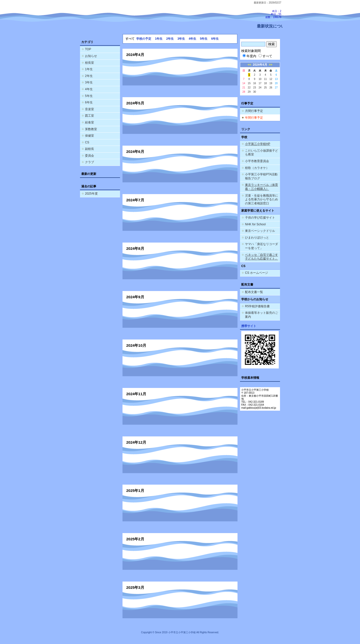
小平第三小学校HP (258, 144)
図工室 (89, 116)
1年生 (89, 69)
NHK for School (255, 224)
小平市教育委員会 (257, 161)
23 (255, 88)
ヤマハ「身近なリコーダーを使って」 (261, 246)
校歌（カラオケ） (257, 168)
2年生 (89, 76)
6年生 (89, 102)
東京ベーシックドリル (260, 231)
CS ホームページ (256, 273)
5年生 (89, 96)
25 (265, 88)
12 (271, 79)
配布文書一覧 (254, 292)
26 (271, 88)
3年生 (89, 82)
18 (265, 83)
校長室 (89, 63)
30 (255, 92)
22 (249, 88)
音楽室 (89, 109)
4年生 (89, 89)
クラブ (89, 162)
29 (249, 92)
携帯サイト (249, 326)
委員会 (89, 156)
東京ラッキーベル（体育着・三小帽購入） (261, 187)
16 (255, 83)
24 (260, 88)
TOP (88, 49)
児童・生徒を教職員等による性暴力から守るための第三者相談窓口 (261, 199)
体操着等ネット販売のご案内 (261, 315)
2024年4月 (260, 65)
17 (260, 83)
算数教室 (91, 129)
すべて (265, 56)
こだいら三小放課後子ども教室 (261, 153)
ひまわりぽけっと (257, 238)
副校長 (89, 149)
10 (260, 79)
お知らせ (91, 56)
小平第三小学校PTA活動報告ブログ (261, 176)
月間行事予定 (254, 111)
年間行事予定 (254, 118)
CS (87, 142)
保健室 (89, 136)
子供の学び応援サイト (260, 218)
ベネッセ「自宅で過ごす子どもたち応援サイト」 (261, 257)
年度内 (249, 56)
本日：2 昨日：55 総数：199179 (273, 14)
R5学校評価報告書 (257, 306)
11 (265, 79)
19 (271, 83)
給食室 (89, 122)
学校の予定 (144, 39)
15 (249, 83)
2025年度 (91, 194)
